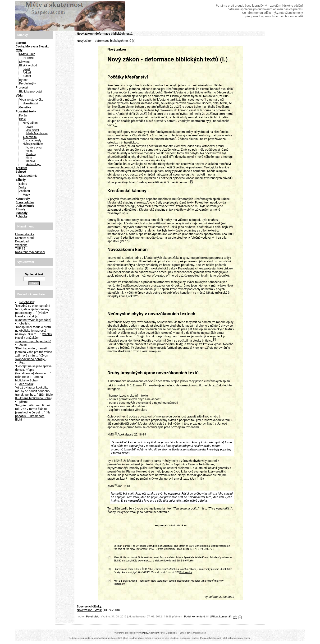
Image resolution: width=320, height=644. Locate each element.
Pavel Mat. (92, 616)
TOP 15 (20, 248)
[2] (115, 433)
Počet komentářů (195, 616)
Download (22, 241)
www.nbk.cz (145, 561)
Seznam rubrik (25, 238)
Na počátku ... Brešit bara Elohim (33, 416)
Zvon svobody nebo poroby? (32, 357)
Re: (22, 363)
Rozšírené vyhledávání (30, 252)
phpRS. (145, 633)
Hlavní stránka (25, 234)
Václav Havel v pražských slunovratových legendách (33, 316)
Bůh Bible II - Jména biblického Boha (29, 379)
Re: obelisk (27, 302)
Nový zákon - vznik (89, 610)
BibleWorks (187, 561)
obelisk (24, 323)
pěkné (23, 402)
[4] (215, 340)
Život (23, 345)
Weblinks (21, 245)
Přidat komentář (221, 616)
